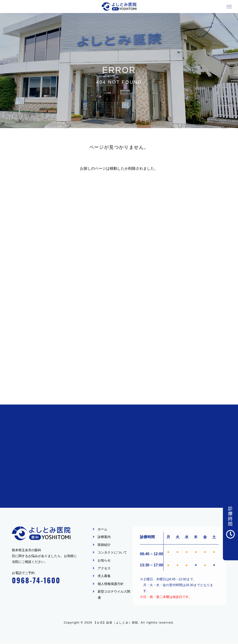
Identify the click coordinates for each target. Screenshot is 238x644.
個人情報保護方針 (111, 584)
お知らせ (104, 561)
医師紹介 (104, 545)
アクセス (104, 568)
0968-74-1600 (36, 580)
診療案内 (104, 537)
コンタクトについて (112, 553)
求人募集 (104, 576)
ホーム (102, 529)
